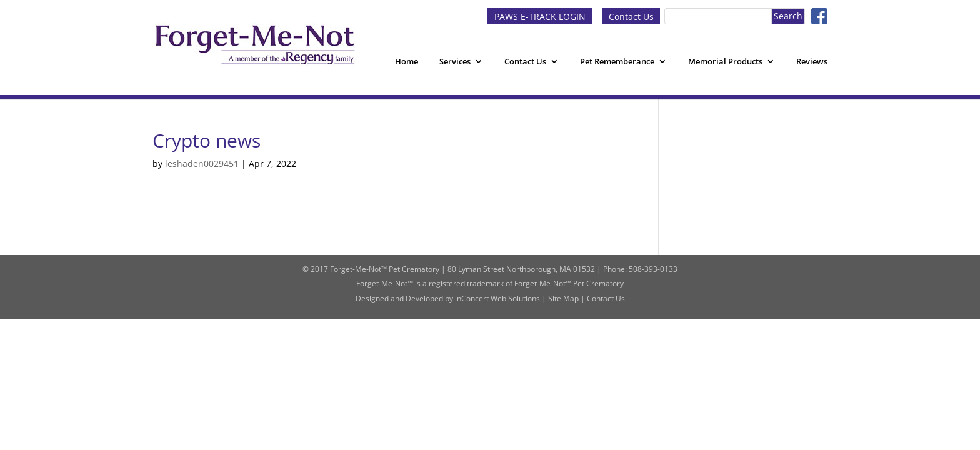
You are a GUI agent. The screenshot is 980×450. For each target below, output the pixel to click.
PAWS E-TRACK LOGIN (540, 16)
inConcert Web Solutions (497, 298)
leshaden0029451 (202, 163)
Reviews (812, 62)
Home (407, 62)
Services (455, 62)
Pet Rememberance (617, 62)
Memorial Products (725, 62)
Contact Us (631, 16)
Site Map (563, 298)
